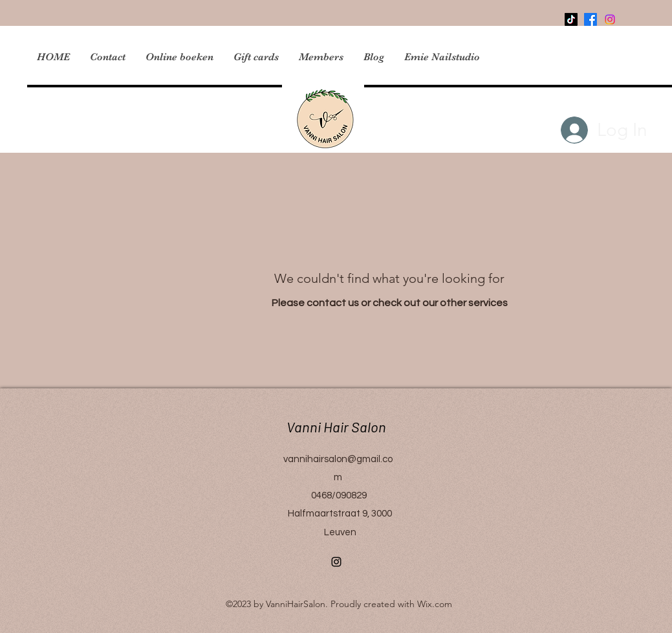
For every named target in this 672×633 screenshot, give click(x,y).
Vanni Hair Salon (330, 427)
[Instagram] (336, 562)
